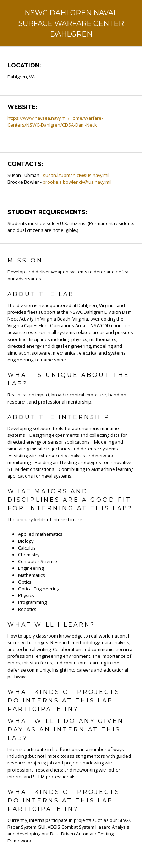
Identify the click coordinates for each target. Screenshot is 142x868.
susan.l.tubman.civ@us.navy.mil (76, 175)
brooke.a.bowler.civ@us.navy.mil (77, 182)
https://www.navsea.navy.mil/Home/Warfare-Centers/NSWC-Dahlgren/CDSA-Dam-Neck (55, 121)
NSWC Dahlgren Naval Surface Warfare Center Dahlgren (71, 23)
